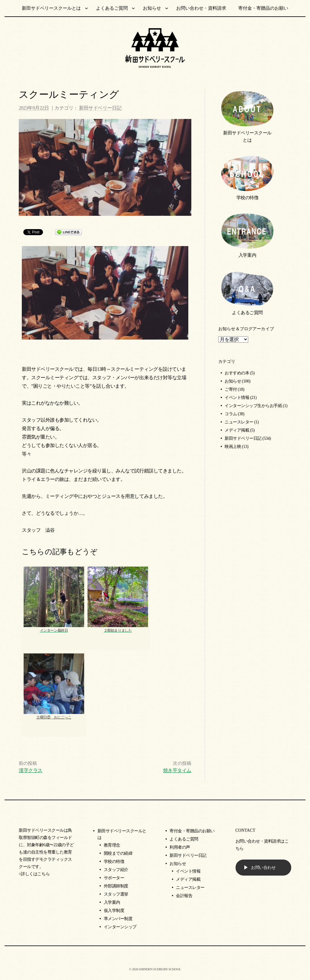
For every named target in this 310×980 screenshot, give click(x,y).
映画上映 (233, 447)
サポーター (114, 878)
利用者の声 (180, 847)
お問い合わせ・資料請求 (201, 8)
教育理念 (112, 845)
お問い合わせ (263, 868)
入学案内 (247, 255)
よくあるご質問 (112, 8)
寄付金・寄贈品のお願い (263, 8)
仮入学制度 (114, 911)
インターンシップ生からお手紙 (253, 406)
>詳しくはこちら (34, 874)
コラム (231, 414)
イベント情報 (237, 398)
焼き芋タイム (177, 770)
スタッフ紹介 (116, 870)
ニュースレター (239, 422)
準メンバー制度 (118, 919)
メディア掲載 (237, 430)
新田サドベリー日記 (100, 108)
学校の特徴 (247, 197)
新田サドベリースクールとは (51, 8)
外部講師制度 (116, 886)
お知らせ (152, 8)
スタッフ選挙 (116, 894)
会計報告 (184, 896)
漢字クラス (31, 770)
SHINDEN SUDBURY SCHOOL (160, 969)
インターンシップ (120, 927)
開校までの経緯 (118, 853)
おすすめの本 (237, 373)
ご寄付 (231, 389)
